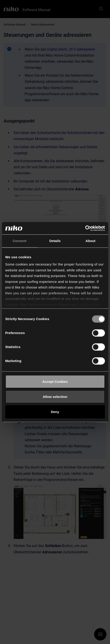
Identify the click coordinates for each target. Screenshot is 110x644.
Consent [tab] (20, 241)
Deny (55, 412)
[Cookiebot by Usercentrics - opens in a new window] (85, 228)
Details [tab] (55, 241)
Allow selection (55, 397)
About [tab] (91, 241)
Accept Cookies (55, 382)
